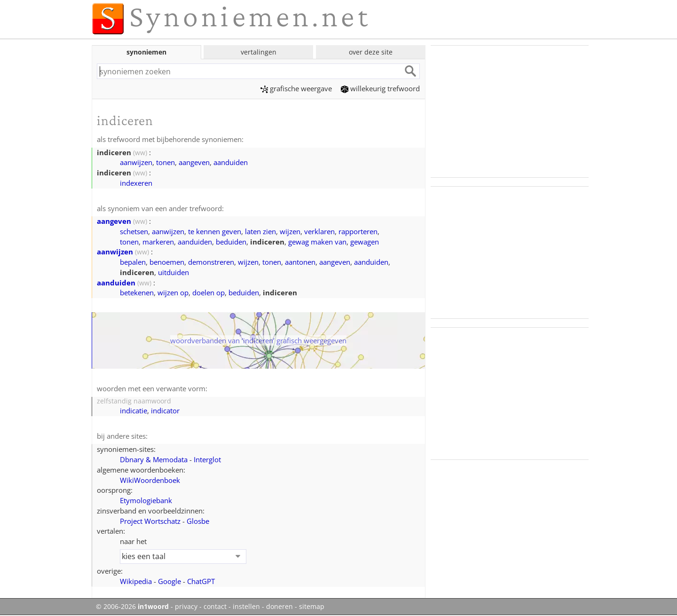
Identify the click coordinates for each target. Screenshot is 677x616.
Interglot (207, 459)
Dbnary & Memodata (154, 459)
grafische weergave (296, 88)
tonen (165, 162)
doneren (279, 607)
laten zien (260, 231)
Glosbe (198, 521)
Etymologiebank (146, 500)
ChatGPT (201, 581)
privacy (186, 607)
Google (169, 581)
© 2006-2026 (132, 607)
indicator (165, 411)
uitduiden (173, 272)
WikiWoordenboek (150, 480)
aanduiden (231, 162)
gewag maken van (317, 242)
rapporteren (358, 231)
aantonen (300, 262)
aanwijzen (136, 162)
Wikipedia (136, 581)
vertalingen (259, 52)
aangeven (194, 162)
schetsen (134, 231)
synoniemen (146, 52)
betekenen (137, 292)
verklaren (319, 231)
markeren (158, 242)
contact (215, 607)
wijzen (290, 231)
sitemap (312, 607)
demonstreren (211, 262)
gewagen (365, 242)
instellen (246, 607)
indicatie (134, 411)
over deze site (371, 52)
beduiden (231, 242)
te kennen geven (215, 231)
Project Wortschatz (150, 521)
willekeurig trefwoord (380, 88)
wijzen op (173, 292)
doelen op (209, 292)
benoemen (167, 262)
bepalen (133, 262)
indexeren (136, 183)
